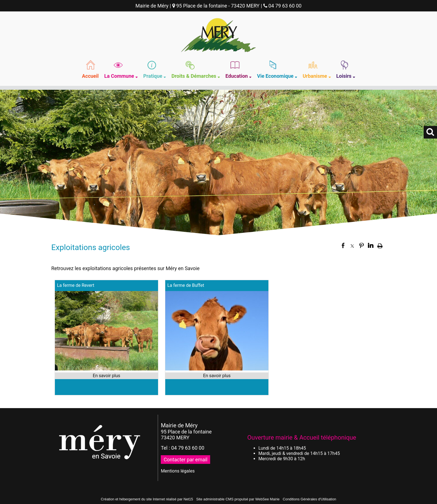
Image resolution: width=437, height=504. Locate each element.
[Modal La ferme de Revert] (106, 369)
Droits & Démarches (194, 76)
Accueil (90, 76)
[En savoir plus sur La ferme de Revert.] (106, 376)
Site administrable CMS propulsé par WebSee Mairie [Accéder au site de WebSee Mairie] (238, 499)
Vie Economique (275, 76)
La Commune (119, 76)
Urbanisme (315, 76)
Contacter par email (185, 460)
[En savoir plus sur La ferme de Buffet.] (217, 376)
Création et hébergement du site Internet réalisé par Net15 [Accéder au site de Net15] (147, 499)
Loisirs (344, 76)
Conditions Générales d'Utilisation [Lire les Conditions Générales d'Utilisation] (310, 499)
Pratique (153, 76)
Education (237, 76)
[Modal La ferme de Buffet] (217, 369)
